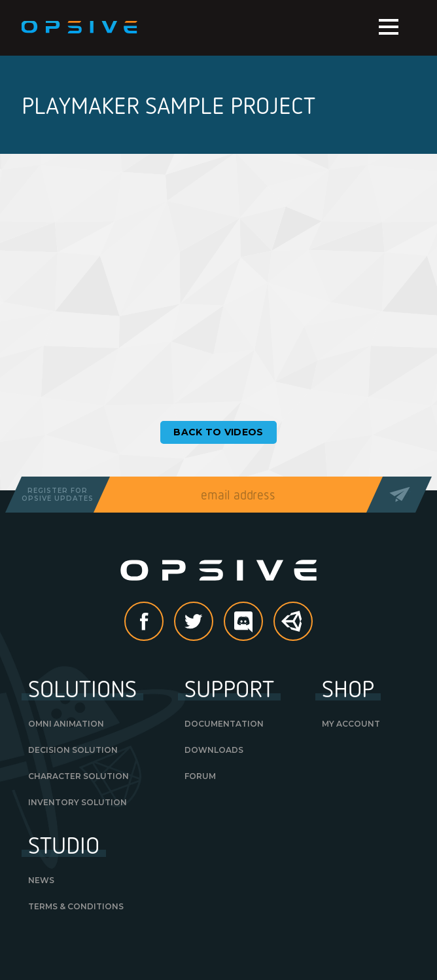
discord (262, 623)
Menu (389, 27)
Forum (200, 776)
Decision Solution (73, 750)
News (41, 880)
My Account (351, 724)
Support (229, 688)
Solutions (82, 688)
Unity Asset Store (294, 628)
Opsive (80, 27)
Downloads (214, 750)
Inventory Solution (78, 802)
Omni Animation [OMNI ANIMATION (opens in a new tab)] (66, 724)
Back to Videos (218, 432)
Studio (64, 844)
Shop (348, 688)
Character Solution (79, 776)
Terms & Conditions (76, 906)
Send (399, 495)
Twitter (213, 623)
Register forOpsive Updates (58, 495)
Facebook (163, 623)
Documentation (224, 724)
